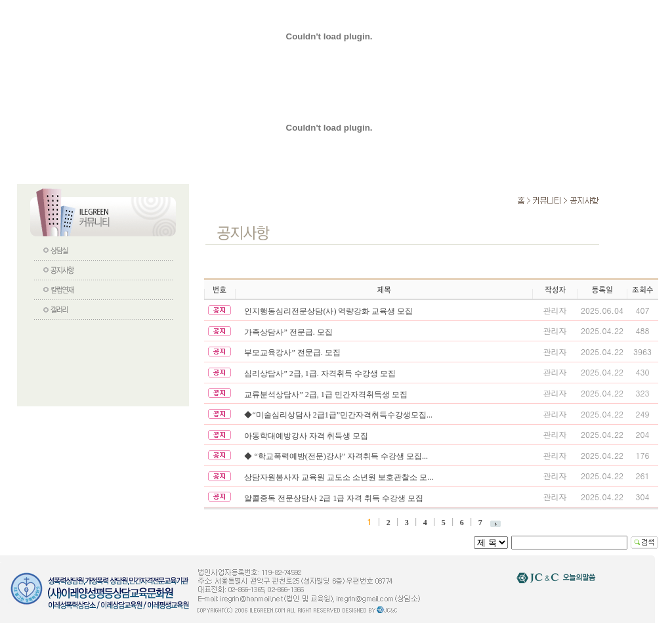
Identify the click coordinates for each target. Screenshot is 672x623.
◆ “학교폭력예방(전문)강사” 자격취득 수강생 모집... (336, 456)
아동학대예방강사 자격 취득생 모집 (306, 436)
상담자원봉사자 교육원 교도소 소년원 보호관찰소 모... (339, 477)
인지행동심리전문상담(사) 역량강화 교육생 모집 (328, 311)
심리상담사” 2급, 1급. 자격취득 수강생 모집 (320, 374)
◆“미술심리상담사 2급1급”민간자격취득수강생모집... (338, 415)
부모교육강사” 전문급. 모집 (292, 353)
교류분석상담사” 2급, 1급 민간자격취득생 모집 (325, 395)
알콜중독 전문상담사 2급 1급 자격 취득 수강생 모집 (334, 498)
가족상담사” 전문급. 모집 (288, 332)
